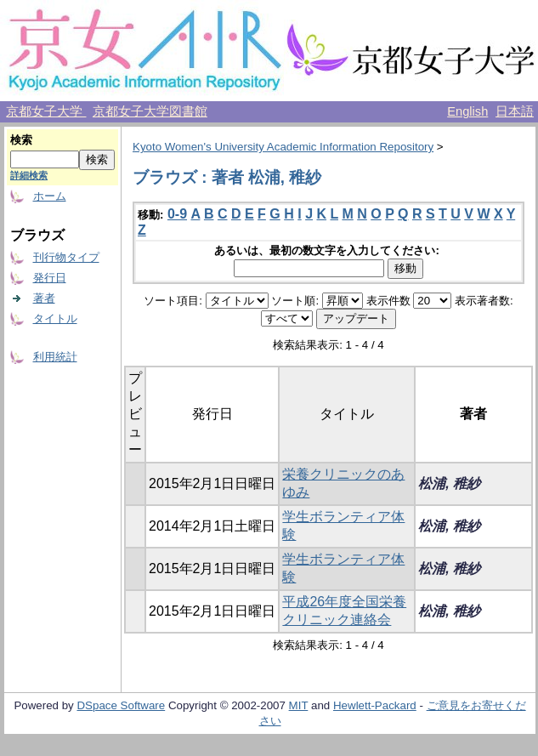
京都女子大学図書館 (150, 111)
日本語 (515, 111)
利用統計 (55, 357)
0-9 (177, 214)
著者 (44, 298)
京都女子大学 (46, 111)
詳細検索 (29, 175)
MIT (299, 705)
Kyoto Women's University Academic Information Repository (283, 147)
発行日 (50, 278)
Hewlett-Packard (375, 705)
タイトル (55, 318)
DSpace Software (121, 705)
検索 (21, 140)
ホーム (50, 196)
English (467, 111)
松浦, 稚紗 (449, 483)
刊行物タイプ (66, 257)
